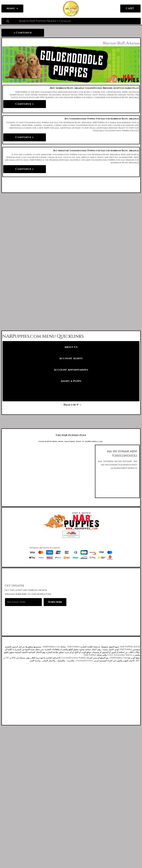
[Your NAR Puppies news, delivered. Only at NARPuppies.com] (71, 441)
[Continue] (23, 33)
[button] (71, 534)
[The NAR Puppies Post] (71, 435)
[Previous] (62, 405)
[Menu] (12, 9)
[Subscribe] (55, 602)
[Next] (80, 405)
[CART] (130, 9)
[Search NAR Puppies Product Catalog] (79, 21)
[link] (137, 8)
